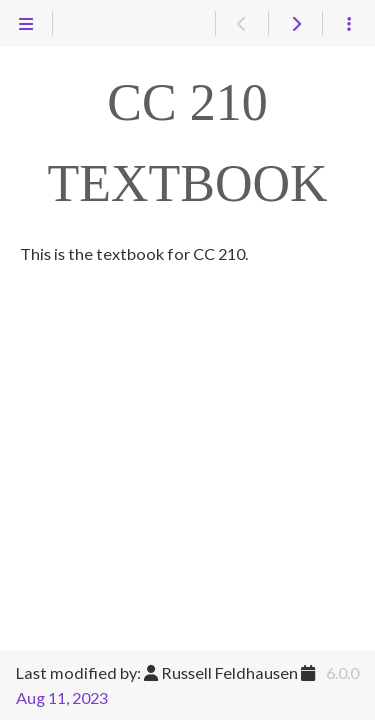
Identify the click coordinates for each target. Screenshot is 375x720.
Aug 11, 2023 (62, 697)
